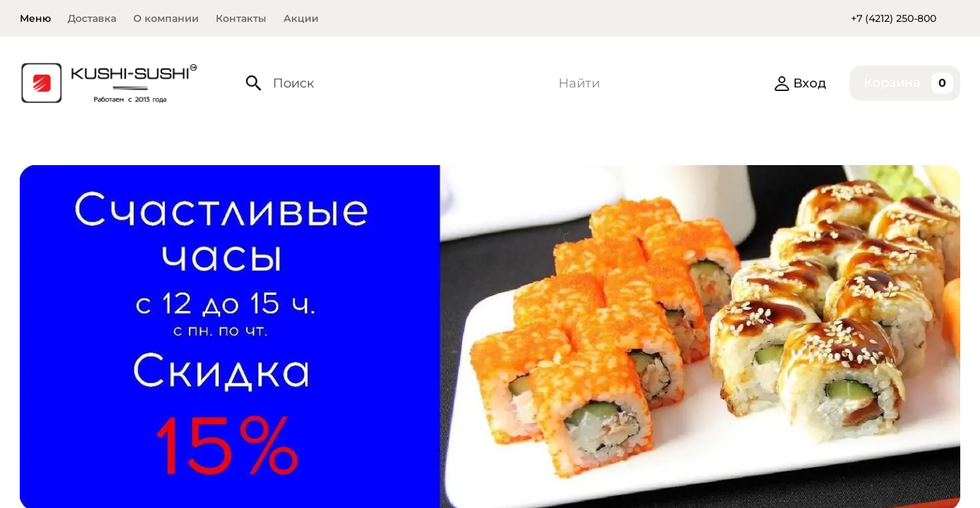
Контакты (241, 18)
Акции (301, 18)
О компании (166, 18)
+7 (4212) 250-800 (894, 18)
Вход (800, 83)
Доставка (92, 18)
